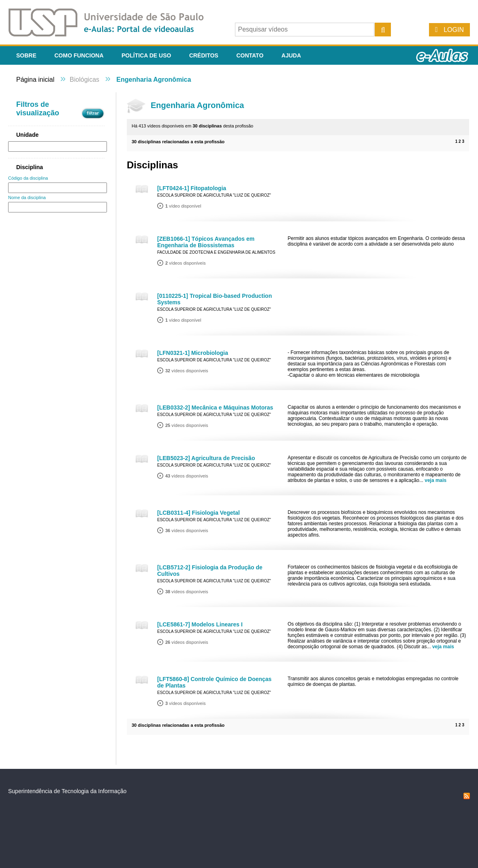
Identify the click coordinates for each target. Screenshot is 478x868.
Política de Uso (146, 55)
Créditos (204, 55)
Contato (250, 55)
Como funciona (79, 55)
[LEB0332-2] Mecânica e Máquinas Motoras (215, 407)
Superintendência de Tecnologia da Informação (67, 791)
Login (454, 30)
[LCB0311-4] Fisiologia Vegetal (198, 513)
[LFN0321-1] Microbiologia (193, 353)
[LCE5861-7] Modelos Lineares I (200, 624)
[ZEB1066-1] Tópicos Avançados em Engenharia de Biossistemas (206, 242)
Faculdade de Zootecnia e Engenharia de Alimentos (216, 252)
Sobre (26, 55)
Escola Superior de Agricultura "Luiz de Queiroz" (214, 195)
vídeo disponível (183, 206)
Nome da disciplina (27, 197)
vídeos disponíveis (186, 263)
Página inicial (35, 80)
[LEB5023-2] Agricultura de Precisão (206, 458)
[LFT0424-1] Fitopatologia (192, 188)
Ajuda (291, 55)
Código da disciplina (28, 178)
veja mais (435, 480)
